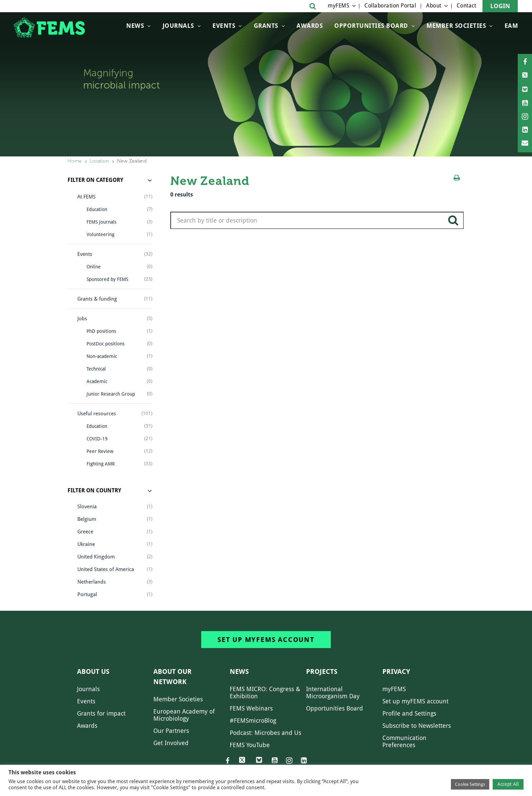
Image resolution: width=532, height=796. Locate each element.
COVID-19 (97, 439)
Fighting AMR (101, 464)
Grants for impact (101, 713)
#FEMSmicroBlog (253, 721)
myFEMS (338, 6)
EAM (511, 26)
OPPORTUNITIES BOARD (371, 26)
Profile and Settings (409, 713)
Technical (96, 369)
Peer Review (100, 451)
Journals (178, 26)
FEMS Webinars (251, 708)
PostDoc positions (106, 344)
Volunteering (100, 234)
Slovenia (87, 507)
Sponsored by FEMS (107, 279)
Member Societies (456, 26)
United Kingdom (96, 557)
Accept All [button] (508, 784)
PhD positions (101, 331)
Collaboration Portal (390, 6)
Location (99, 161)
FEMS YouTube (250, 745)
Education (97, 209)
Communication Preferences (404, 741)
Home (75, 161)
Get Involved (171, 743)
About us (93, 671)
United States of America (106, 569)
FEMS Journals (101, 222)
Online (94, 267)
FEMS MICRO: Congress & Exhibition (265, 693)
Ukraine (86, 544)
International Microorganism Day (333, 693)
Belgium (87, 519)
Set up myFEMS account (266, 640)
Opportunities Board (335, 708)
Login (500, 6)
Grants (266, 26)
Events (224, 26)
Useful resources (97, 414)
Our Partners (171, 731)
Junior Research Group (111, 394)
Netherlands (92, 582)
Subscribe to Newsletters (417, 726)
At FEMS (87, 197)
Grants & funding (97, 299)
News (135, 26)
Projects (322, 671)
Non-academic (102, 356)
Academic (97, 381)
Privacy (396, 671)
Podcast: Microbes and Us (265, 733)
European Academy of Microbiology (184, 715)
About (434, 6)
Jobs (82, 319)
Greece (85, 532)
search (453, 223)
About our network (173, 677)
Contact (467, 6)
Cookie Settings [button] (470, 784)
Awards (310, 26)
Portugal (87, 594)
